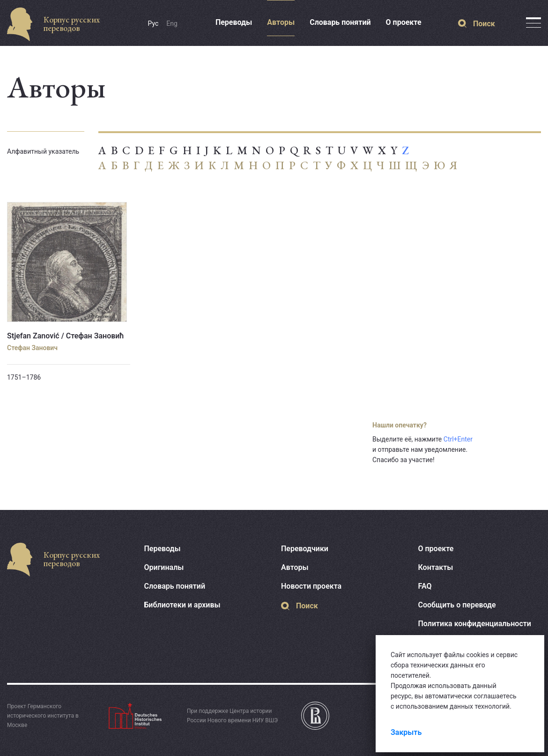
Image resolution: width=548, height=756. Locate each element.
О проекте (404, 22)
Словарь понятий (340, 22)
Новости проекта (311, 586)
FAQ (425, 586)
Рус (153, 23)
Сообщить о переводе (457, 605)
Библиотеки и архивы (182, 605)
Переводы (234, 22)
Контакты (436, 567)
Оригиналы (164, 567)
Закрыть (406, 732)
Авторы (281, 22)
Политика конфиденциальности (475, 624)
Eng (172, 23)
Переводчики (305, 549)
